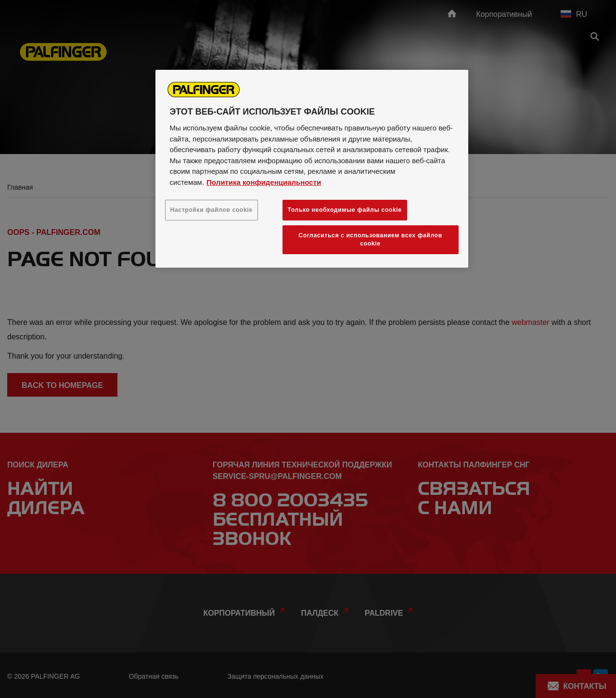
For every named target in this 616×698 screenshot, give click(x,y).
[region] (312, 169)
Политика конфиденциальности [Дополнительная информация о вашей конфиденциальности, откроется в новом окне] (264, 182)
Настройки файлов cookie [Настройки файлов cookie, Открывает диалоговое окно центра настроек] (212, 210)
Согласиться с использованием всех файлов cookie (370, 239)
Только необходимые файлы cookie (345, 210)
